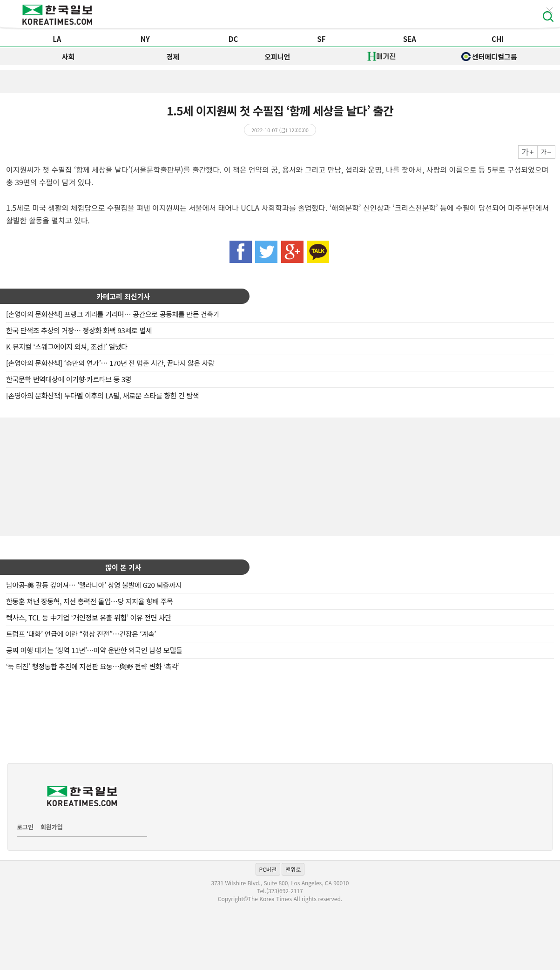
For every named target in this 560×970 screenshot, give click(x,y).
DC (233, 39)
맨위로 (293, 869)
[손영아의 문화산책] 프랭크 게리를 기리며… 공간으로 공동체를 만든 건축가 (113, 314)
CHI (498, 39)
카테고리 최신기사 (124, 296)
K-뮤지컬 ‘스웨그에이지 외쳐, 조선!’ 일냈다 (67, 347)
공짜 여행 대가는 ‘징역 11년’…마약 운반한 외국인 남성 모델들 (94, 650)
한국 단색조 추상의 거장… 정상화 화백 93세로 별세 (79, 330)
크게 (528, 152)
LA (57, 39)
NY (145, 39)
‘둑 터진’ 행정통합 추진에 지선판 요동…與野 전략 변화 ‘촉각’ (93, 666)
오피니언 (277, 57)
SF (321, 39)
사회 (68, 57)
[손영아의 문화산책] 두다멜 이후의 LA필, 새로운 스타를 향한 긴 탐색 (102, 395)
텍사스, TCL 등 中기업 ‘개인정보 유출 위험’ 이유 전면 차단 (89, 617)
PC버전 (268, 869)
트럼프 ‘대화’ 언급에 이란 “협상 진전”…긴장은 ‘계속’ (81, 634)
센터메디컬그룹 (489, 57)
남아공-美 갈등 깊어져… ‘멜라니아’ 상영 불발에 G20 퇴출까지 (94, 585)
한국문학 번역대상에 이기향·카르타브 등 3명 (69, 379)
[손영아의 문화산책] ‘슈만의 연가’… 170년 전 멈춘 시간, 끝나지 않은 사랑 (110, 363)
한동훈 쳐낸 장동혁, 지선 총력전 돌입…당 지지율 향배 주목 (90, 601)
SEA (410, 39)
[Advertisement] (280, 476)
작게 (546, 152)
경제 (173, 57)
